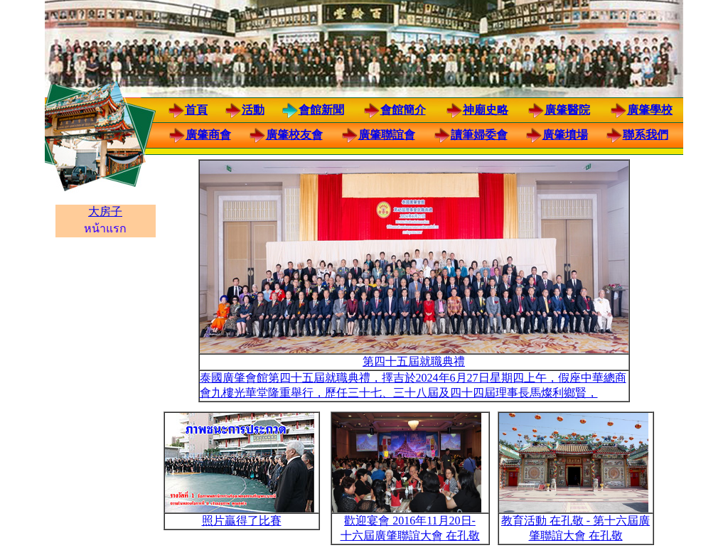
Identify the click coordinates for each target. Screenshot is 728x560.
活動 (253, 110)
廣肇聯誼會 (387, 135)
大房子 (105, 211)
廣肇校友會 (294, 135)
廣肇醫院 (567, 110)
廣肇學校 (650, 110)
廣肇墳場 (565, 135)
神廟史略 (486, 110)
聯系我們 (646, 135)
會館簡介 (403, 110)
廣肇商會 (208, 135)
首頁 (196, 110)
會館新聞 (321, 110)
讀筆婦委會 (479, 135)
